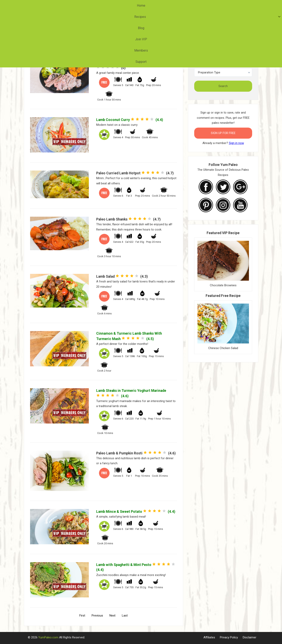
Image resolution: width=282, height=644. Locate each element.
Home (92, 6)
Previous (97, 616)
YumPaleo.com (48, 637)
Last (125, 616)
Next (112, 616)
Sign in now (236, 143)
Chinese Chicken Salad (223, 348)
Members (168, 6)
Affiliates (209, 637)
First (82, 616)
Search (223, 86)
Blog (129, 6)
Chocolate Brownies (223, 285)
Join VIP (147, 6)
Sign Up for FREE (223, 133)
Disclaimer (250, 637)
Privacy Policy (229, 637)
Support (188, 6)
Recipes (110, 6)
